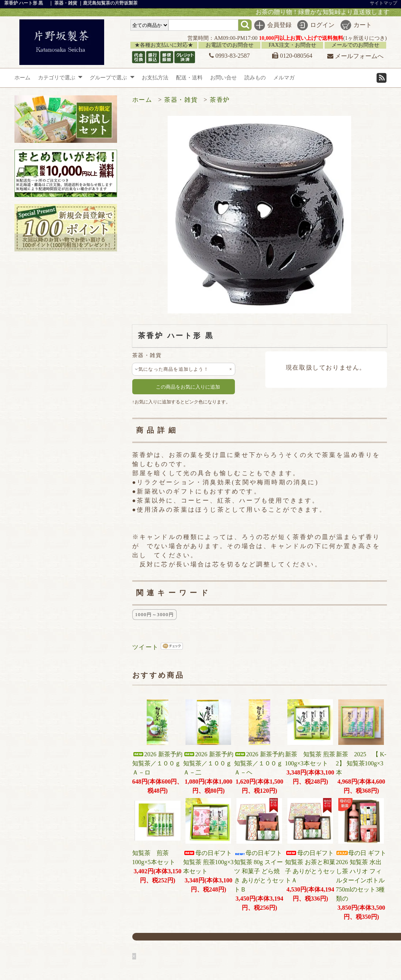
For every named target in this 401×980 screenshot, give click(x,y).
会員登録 (279, 25)
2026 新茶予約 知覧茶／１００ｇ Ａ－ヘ (262, 763)
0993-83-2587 (230, 56)
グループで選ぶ (112, 78)
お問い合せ (223, 78)
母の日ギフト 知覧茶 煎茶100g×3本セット (208, 862)
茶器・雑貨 (181, 100)
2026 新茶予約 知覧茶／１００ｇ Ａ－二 (211, 763)
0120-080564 (292, 56)
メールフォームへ (355, 56)
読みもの (255, 78)
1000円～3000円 (155, 615)
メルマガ (284, 78)
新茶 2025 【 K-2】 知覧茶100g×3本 (361, 763)
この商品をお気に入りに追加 (183, 387)
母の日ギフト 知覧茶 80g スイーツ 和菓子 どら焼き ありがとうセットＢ (261, 871)
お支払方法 (155, 78)
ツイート (146, 647)
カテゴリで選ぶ (60, 78)
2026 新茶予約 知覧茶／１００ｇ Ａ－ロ (160, 763)
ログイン (322, 25)
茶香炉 (220, 100)
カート (363, 25)
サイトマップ (384, 3)
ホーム (22, 78)
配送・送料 (189, 78)
